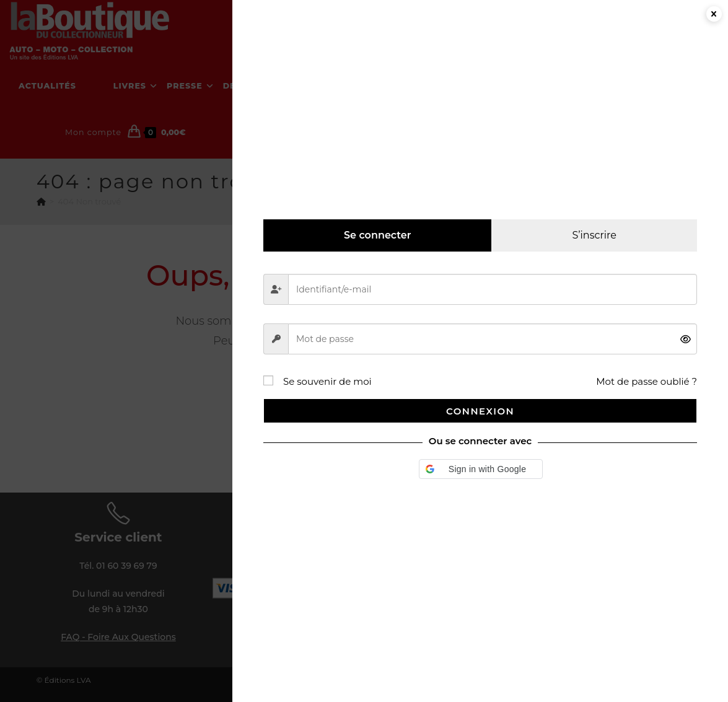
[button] (481, 469)
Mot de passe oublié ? (647, 381)
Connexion (480, 411)
